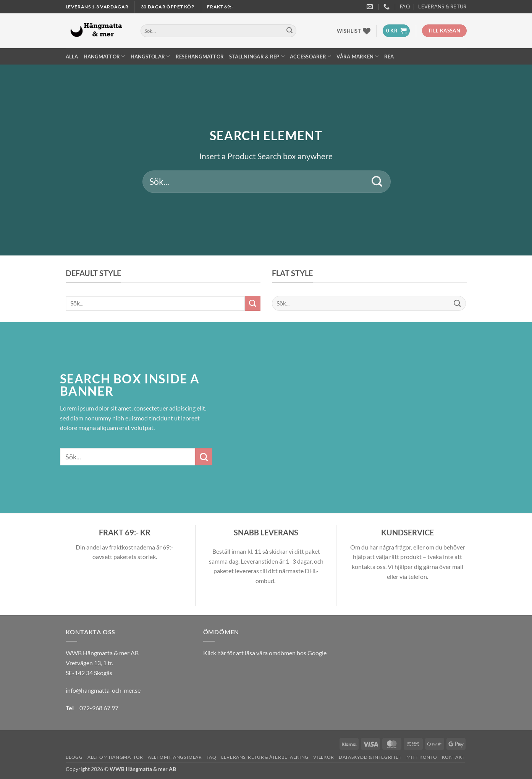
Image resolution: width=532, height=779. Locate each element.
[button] (396, 31)
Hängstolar (150, 56)
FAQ (405, 6)
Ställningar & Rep (257, 56)
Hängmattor (104, 56)
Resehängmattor (200, 57)
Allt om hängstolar (175, 757)
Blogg (74, 757)
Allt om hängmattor (115, 757)
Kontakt (453, 757)
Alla (72, 57)
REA (389, 57)
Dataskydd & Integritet (370, 757)
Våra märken (357, 56)
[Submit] (289, 31)
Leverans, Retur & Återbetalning (265, 757)
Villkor (323, 757)
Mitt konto (422, 757)
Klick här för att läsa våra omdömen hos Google (265, 653)
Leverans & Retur (442, 6)
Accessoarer (310, 56)
